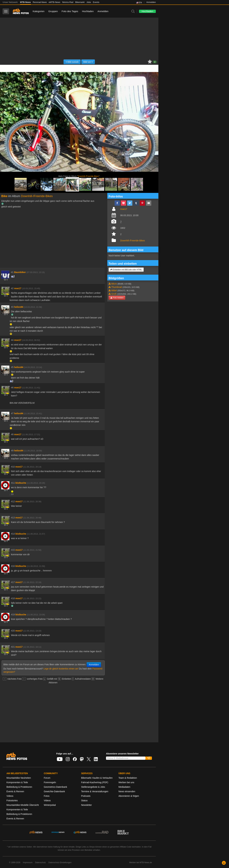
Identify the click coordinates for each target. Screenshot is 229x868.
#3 (12, 307)
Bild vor (88, 62)
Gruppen (53, 11)
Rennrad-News (40, 2)
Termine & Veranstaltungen (95, 791)
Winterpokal (50, 805)
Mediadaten (124, 787)
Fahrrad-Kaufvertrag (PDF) (95, 782)
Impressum (28, 863)
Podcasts (86, 796)
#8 (12, 434)
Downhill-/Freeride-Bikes (88, 176)
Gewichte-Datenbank (54, 791)
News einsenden (127, 791)
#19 (13, 615)
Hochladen (88, 11)
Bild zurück (72, 62)
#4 (12, 340)
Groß (114, 294)
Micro (114, 284)
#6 (12, 388)
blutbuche (21, 483)
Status (84, 800)
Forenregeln (50, 782)
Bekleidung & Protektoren (19, 787)
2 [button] (155, 62)
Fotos (47, 796)
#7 (12, 413)
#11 (13, 483)
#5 (12, 367)
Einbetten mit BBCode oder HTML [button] (126, 270)
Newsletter (86, 805)
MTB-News (25, 2)
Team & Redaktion (128, 778)
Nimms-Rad (68, 2)
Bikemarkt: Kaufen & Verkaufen (97, 778)
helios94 (19, 307)
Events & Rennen (15, 791)
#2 (12, 288)
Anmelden (151, 2)
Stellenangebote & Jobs (93, 787)
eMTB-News (54, 2)
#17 (13, 582)
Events (96, 2)
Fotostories (12, 800)
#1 (12, 272)
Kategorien (39, 11)
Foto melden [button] (117, 298)
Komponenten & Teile (17, 782)
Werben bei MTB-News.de (141, 863)
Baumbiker (20, 272)
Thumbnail (117, 287)
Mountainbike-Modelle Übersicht (23, 805)
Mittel (114, 290)
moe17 (18, 288)
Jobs (89, 2)
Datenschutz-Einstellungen (60, 863)
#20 (13, 631)
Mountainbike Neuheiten (19, 778)
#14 (13, 534)
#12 (13, 501)
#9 (12, 451)
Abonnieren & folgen (129, 796)
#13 (13, 518)
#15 (13, 550)
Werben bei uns (126, 782)
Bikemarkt (80, 2)
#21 (13, 647)
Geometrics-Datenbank (55, 787)
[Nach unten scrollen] (224, 863)
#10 (13, 467)
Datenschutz (40, 863)
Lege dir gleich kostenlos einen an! (61, 669)
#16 (13, 566)
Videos (10, 796)
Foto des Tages (70, 11)
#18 (13, 598)
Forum (47, 778)
